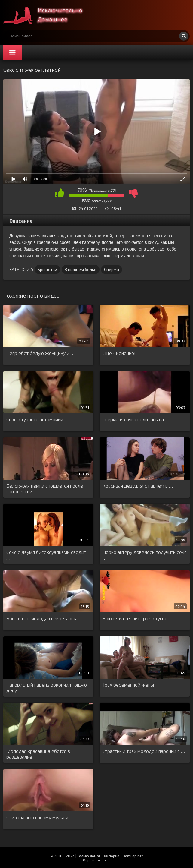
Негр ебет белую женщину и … (40, 353)
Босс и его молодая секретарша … (44, 618)
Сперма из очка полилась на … (136, 419)
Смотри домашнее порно (48, 15)
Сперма (112, 269)
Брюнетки (47, 269)
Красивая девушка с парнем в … (138, 486)
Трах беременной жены (128, 685)
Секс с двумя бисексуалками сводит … (46, 555)
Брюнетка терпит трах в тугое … (138, 618)
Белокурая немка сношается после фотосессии (45, 488)
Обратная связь (97, 860)
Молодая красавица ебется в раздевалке (38, 754)
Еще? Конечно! (119, 353)
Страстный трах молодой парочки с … (144, 751)
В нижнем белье (81, 269)
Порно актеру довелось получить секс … (145, 555)
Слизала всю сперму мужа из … (41, 817)
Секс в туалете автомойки (35, 419)
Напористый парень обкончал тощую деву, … (47, 687)
